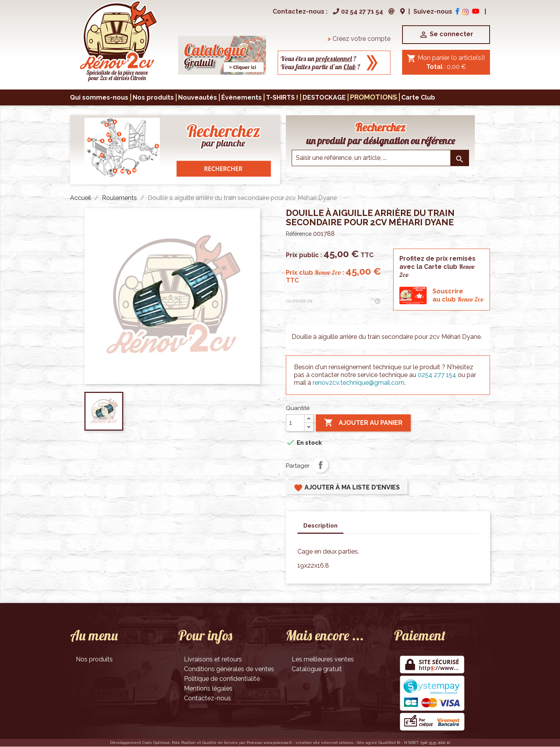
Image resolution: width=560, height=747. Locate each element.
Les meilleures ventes (323, 659)
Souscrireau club (458, 295)
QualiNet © (389, 743)
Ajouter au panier (363, 423)
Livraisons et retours (213, 659)
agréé (371, 743)
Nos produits (94, 659)
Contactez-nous (207, 698)
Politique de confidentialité (222, 679)
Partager (320, 465)
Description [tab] (320, 526)
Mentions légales (208, 688)
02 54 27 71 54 (357, 11)
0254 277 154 (437, 375)
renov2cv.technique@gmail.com (359, 383)
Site (361, 743)
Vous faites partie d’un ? (320, 67)
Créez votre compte (359, 39)
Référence (299, 234)
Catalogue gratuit (317, 669)
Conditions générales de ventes (229, 669)
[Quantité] (295, 423)
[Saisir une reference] (380, 158)
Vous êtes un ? (318, 59)
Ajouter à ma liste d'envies (347, 488)
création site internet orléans (325, 743)
